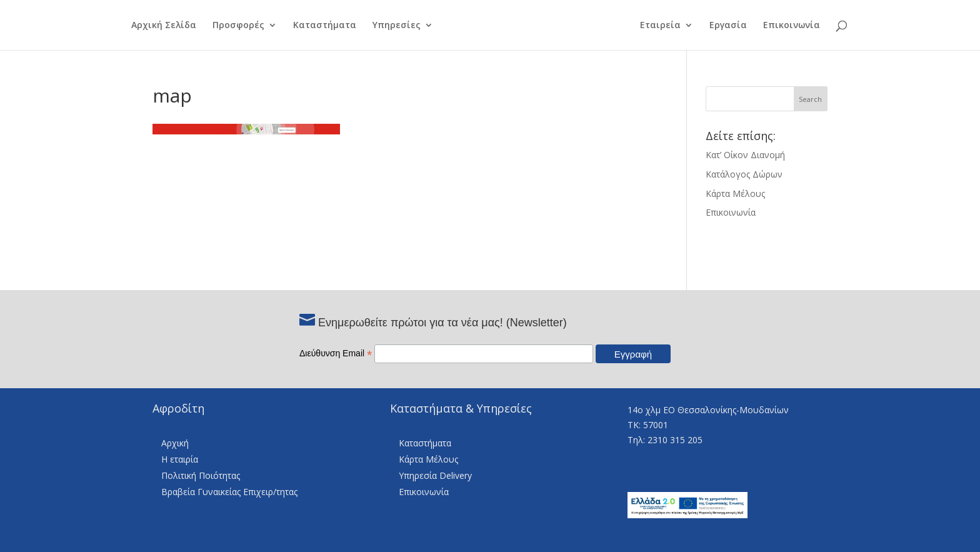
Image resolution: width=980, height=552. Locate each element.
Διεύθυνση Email (336, 353)
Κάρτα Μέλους (735, 193)
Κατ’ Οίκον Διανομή (745, 155)
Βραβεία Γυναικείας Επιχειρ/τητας (229, 492)
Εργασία (736, 26)
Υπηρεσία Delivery (435, 475)
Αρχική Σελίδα (156, 26)
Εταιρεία (668, 26)
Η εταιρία (180, 459)
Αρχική (175, 443)
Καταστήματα (317, 26)
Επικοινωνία (799, 26)
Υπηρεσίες (389, 26)
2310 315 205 (675, 440)
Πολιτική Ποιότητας (201, 475)
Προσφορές (231, 26)
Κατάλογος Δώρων (744, 174)
